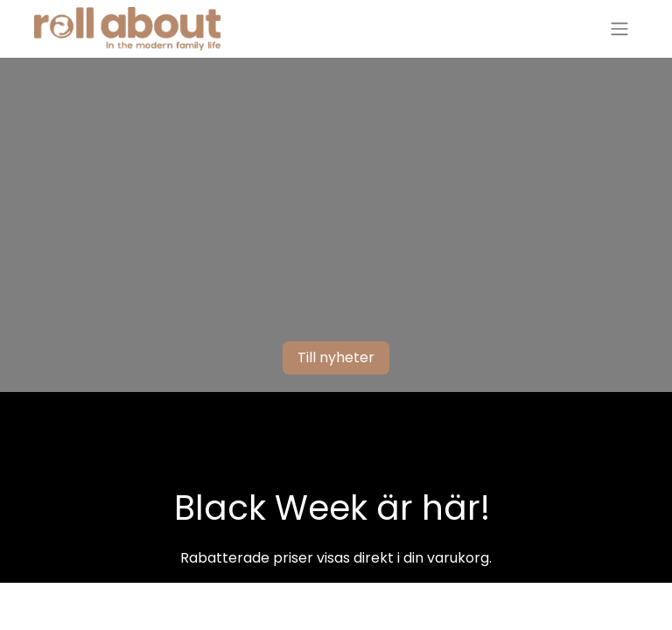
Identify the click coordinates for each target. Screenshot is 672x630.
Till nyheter (336, 357)
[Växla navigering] (619, 29)
